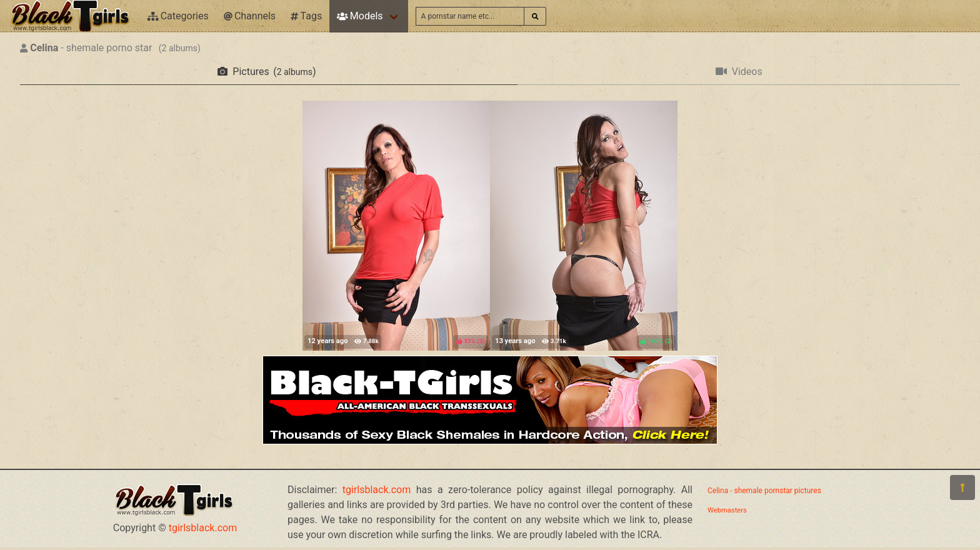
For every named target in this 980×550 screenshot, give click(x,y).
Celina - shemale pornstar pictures (764, 491)
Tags (306, 16)
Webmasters (727, 510)
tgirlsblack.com (203, 528)
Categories (178, 16)
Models (360, 16)
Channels (250, 16)
